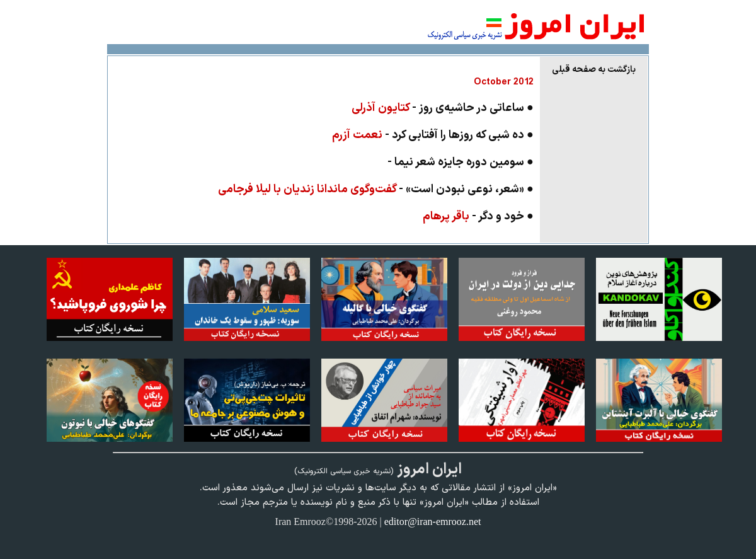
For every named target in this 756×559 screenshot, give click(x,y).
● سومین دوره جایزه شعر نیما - (461, 162)
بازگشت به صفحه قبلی (594, 70)
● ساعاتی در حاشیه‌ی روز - (443, 108)
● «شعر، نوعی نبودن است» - (376, 189)
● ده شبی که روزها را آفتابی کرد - (433, 135)
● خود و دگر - (478, 216)
